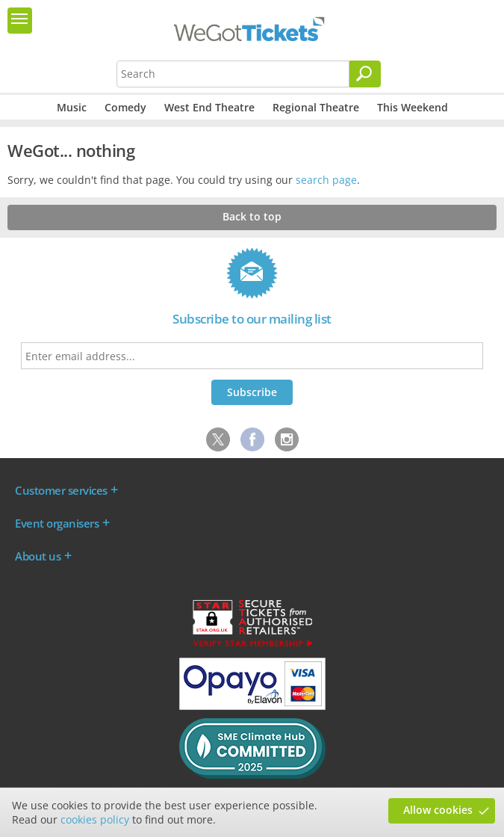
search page (326, 180)
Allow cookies (438, 810)
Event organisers (57, 523)
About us (38, 556)
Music (72, 107)
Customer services (61, 490)
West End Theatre (209, 107)
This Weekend (413, 107)
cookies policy (95, 819)
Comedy (125, 107)
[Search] (365, 74)
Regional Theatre (316, 107)
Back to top (252, 216)
